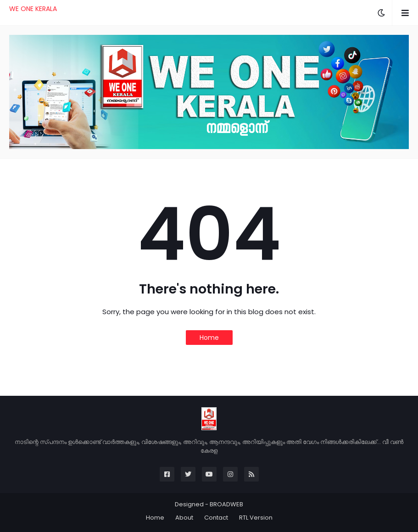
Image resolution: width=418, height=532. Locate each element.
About (184, 518)
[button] (381, 13)
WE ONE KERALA (33, 9)
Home (209, 338)
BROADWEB (226, 504)
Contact (216, 518)
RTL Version (256, 518)
